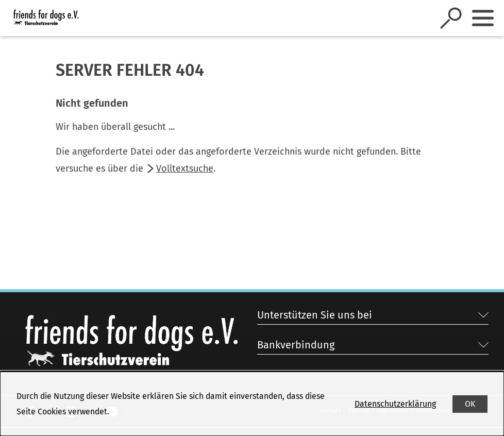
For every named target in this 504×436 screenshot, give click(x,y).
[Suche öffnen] (451, 18)
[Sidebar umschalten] (483, 18)
